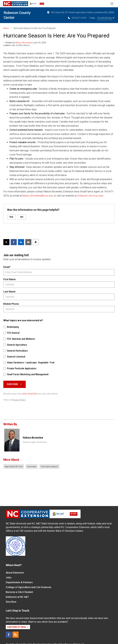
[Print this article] (36, 242)
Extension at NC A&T (17, 597)
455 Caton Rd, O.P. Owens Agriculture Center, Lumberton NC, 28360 (81, 12)
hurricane (32, 466)
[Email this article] (28, 242)
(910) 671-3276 (77, 18)
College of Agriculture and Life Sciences (29, 587)
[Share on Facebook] (14, 242)
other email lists (30, 394)
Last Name (9, 292)
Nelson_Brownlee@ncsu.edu (37, 196)
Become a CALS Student (19, 592)
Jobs (9, 578)
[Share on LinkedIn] (21, 242)
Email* (7, 267)
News (6, 28)
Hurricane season (49, 466)
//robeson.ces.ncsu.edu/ (90, 196)
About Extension (15, 573)
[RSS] (16, 635)
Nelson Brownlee (24, 43)
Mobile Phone (11, 304)
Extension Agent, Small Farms (35, 442)
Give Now (11, 602)
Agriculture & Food (14, 466)
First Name (9, 279)
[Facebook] (9, 635)
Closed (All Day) (106, 18)
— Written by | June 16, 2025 (25, 43)
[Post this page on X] (6, 242)
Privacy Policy (19, 400)
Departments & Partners (19, 582)
